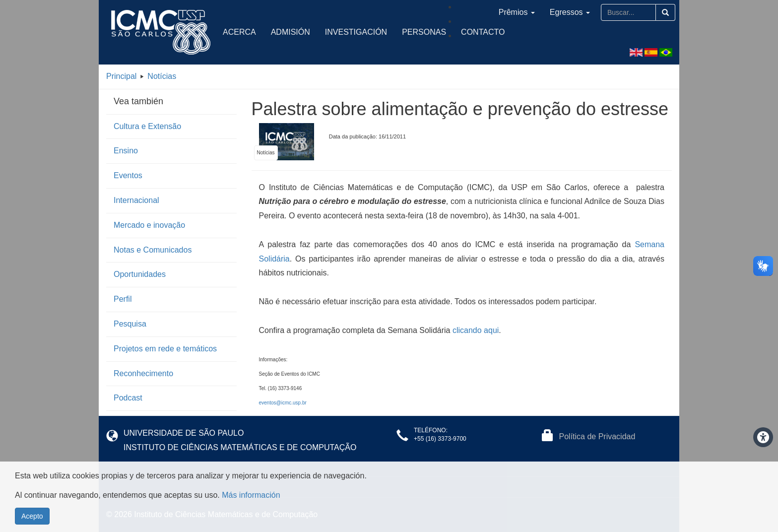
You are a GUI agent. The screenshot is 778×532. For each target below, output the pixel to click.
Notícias (162, 76)
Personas (424, 32)
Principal (121, 76)
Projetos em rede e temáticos (165, 349)
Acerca (239, 32)
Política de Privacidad (597, 436)
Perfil (123, 299)
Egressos (570, 12)
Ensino (126, 151)
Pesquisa (130, 324)
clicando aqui (476, 330)
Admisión (291, 32)
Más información (251, 501)
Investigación (356, 32)
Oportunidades (140, 274)
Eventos (128, 175)
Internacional (136, 200)
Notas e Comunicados (153, 250)
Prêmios (517, 12)
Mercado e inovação (149, 225)
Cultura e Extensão (147, 126)
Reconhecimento (143, 373)
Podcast (128, 398)
